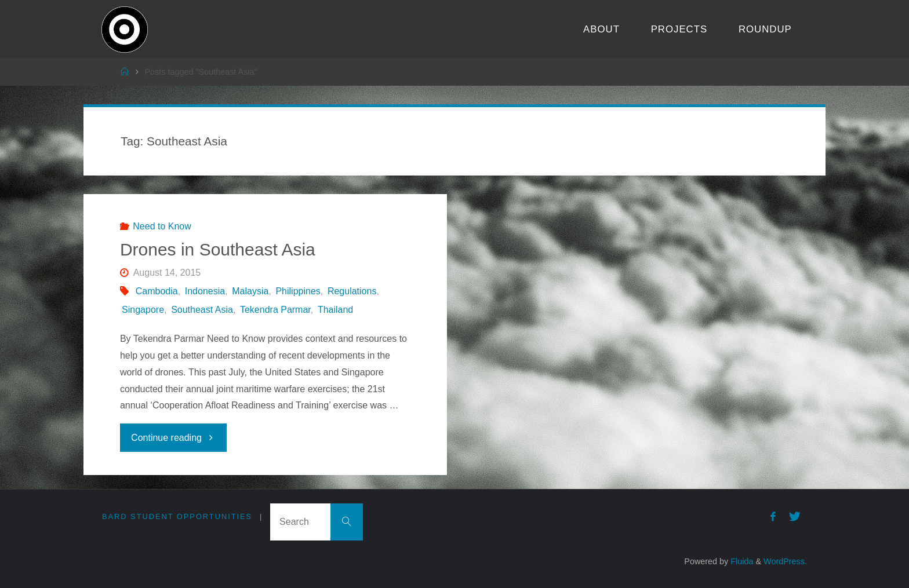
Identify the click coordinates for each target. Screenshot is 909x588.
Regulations (352, 291)
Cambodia (157, 291)
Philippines (298, 291)
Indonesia (205, 291)
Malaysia (250, 291)
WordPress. (785, 561)
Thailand (335, 310)
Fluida (741, 561)
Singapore (143, 310)
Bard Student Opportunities (177, 516)
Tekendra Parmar (275, 310)
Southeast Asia (202, 310)
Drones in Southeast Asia (218, 249)
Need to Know (162, 226)
